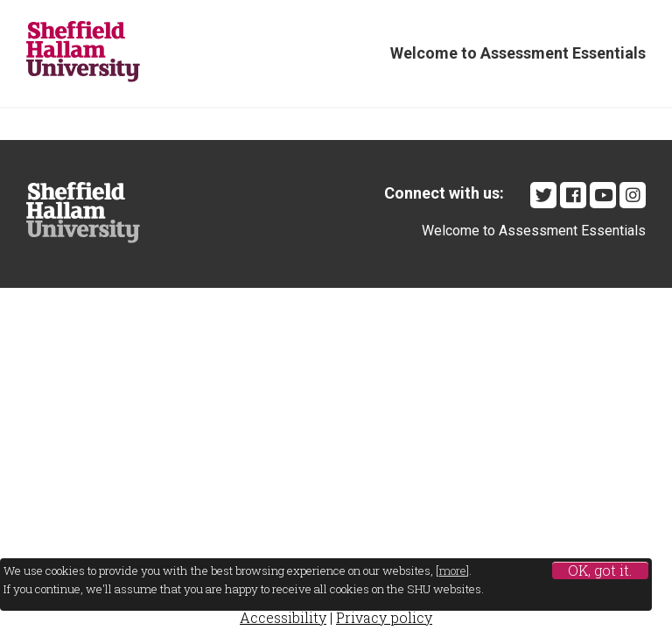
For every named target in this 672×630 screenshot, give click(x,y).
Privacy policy (384, 617)
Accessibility (283, 617)
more (453, 570)
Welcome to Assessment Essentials (518, 53)
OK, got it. (600, 570)
